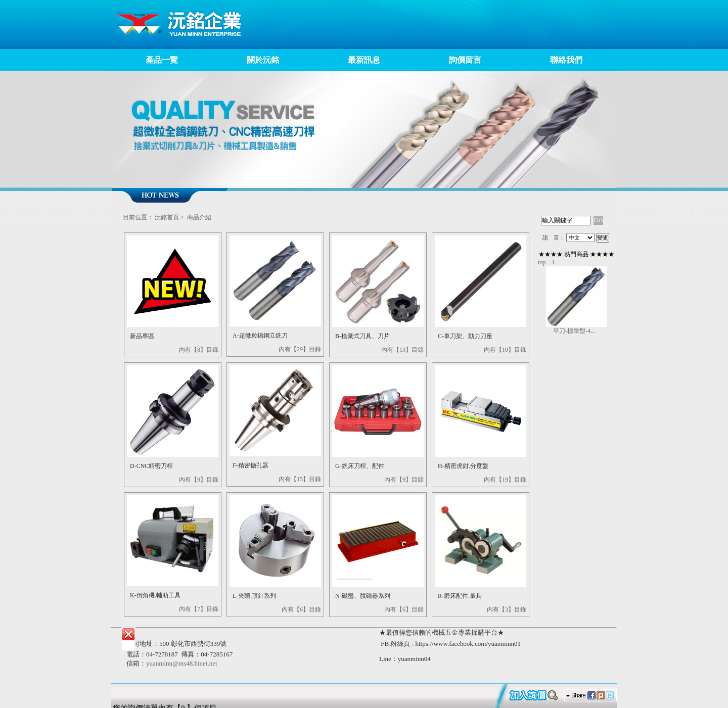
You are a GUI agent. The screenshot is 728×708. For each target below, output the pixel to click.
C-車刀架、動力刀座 (465, 336)
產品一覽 (162, 60)
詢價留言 (465, 60)
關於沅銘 (263, 60)
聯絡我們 (566, 60)
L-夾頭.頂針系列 (254, 596)
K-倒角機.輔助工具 (155, 595)
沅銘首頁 (167, 217)
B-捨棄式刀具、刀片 (362, 336)
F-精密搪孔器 (251, 465)
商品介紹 (199, 217)
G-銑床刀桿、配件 (360, 466)
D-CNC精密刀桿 (151, 466)
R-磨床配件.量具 (460, 596)
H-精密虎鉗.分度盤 (463, 466)
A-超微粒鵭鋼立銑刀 (260, 336)
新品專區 (142, 336)
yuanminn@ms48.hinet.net (182, 663)
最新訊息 (364, 60)
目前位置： (138, 217)
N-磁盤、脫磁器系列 (363, 596)
